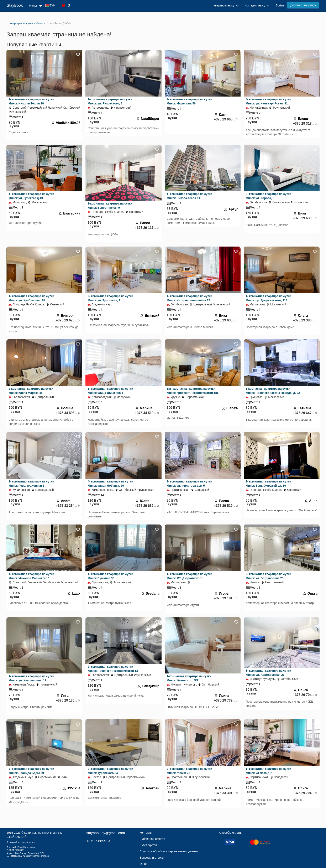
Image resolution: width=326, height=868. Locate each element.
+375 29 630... (305, 218)
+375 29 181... (226, 598)
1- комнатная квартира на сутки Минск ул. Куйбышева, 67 (31, 298)
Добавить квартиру (303, 5)
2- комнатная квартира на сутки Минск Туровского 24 (110, 771)
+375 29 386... (305, 320)
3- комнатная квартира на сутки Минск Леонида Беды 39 (31, 771)
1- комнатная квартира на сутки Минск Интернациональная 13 (190, 298)
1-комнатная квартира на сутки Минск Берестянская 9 (110, 206)
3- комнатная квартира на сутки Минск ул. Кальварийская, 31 (269, 101)
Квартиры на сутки (226, 5)
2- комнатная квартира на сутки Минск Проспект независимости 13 (113, 669)
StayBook (15, 5)
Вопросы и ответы (152, 858)
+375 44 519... (147, 413)
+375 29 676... (68, 320)
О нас (143, 864)
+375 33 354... (68, 506)
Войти (280, 5)
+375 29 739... (226, 700)
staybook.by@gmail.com (106, 833)
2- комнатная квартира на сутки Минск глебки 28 (190, 771)
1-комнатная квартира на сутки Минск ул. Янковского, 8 (110, 101)
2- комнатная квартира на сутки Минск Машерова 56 (190, 101)
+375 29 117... (147, 228)
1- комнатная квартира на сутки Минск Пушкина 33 (110, 576)
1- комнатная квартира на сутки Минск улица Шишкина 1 (110, 391)
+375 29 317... (305, 123)
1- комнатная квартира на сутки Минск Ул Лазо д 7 (269, 771)
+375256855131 (99, 841)
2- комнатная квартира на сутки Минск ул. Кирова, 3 (269, 196)
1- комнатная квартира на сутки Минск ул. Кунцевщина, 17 (31, 678)
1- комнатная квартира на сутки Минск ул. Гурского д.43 (31, 196)
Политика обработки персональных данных (169, 851)
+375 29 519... (226, 506)
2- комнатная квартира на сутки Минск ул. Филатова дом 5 (190, 484)
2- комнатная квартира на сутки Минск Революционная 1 (31, 484)
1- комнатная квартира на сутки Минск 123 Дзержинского (190, 576)
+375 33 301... (226, 793)
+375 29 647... (305, 413)
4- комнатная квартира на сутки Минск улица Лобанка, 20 (110, 484)
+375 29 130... (68, 700)
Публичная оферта (152, 839)
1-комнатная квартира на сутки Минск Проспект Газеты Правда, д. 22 (273, 391)
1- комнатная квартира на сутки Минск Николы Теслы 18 (31, 101)
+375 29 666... (226, 119)
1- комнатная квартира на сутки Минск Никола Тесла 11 (190, 196)
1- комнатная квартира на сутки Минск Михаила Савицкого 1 (31, 576)
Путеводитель (149, 845)
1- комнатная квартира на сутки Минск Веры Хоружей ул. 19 (269, 484)
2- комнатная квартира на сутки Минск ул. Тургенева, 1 (110, 298)
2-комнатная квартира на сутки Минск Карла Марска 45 (31, 391)
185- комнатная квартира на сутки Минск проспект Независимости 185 (193, 391)
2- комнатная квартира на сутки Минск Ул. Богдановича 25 (269, 576)
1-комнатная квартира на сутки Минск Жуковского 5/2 (189, 678)
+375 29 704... (305, 695)
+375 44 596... (68, 413)
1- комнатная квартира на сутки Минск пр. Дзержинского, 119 (269, 298)
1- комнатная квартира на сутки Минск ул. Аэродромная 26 (269, 673)
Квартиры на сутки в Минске (43, 833)
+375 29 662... (147, 506)
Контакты (146, 833)
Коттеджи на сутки (257, 5)
